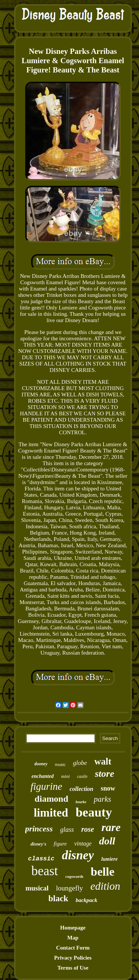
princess (39, 829)
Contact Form (73, 948)
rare (111, 827)
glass (67, 830)
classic (41, 859)
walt (103, 761)
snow (108, 788)
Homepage (73, 928)
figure (60, 844)
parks (102, 799)
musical (37, 888)
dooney (41, 764)
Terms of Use (73, 968)
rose (87, 829)
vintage (83, 843)
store (105, 774)
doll (107, 841)
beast (44, 871)
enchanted (43, 776)
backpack (86, 900)
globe (80, 763)
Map (73, 938)
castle (82, 776)
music (60, 765)
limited (51, 813)
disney (78, 855)
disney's (38, 844)
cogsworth (74, 876)
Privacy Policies (73, 958)
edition (105, 886)
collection (82, 789)
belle (103, 872)
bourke (81, 802)
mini (65, 776)
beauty (94, 812)
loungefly (69, 888)
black (58, 898)
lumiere (109, 859)
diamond (51, 799)
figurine (46, 786)
